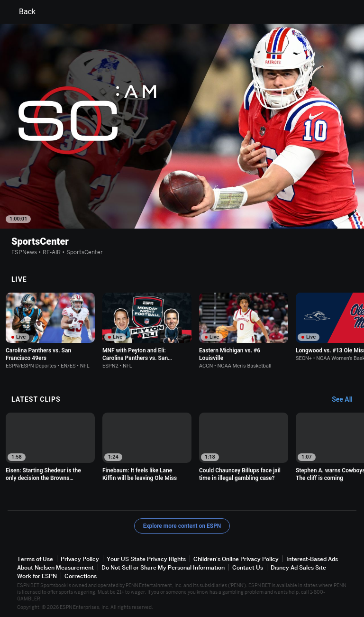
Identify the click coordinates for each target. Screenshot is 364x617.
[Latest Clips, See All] (347, 400)
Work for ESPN (37, 576)
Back (22, 12)
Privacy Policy (80, 559)
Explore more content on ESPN (182, 526)
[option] (50, 331)
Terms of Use (35, 559)
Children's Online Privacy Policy (236, 559)
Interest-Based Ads (312, 559)
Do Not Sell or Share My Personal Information (163, 567)
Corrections (81, 576)
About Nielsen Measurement (55, 567)
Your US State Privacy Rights (146, 559)
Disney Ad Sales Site (298, 567)
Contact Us (248, 567)
